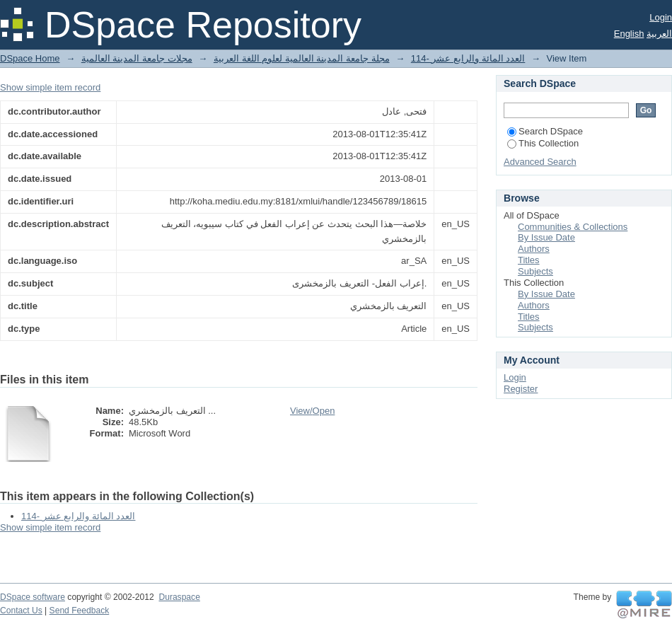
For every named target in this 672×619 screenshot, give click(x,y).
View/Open (312, 411)
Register (521, 389)
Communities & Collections (573, 227)
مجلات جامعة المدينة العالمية (137, 58)
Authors (534, 249)
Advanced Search (540, 162)
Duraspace (179, 597)
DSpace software (33, 597)
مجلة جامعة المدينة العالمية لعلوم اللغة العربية (302, 58)
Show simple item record (50, 87)
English (629, 34)
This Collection (543, 143)
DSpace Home (30, 58)
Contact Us (21, 611)
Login (661, 17)
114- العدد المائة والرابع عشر (468, 58)
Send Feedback (80, 611)
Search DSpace (545, 131)
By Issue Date (546, 237)
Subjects (535, 271)
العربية (659, 34)
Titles (529, 260)
